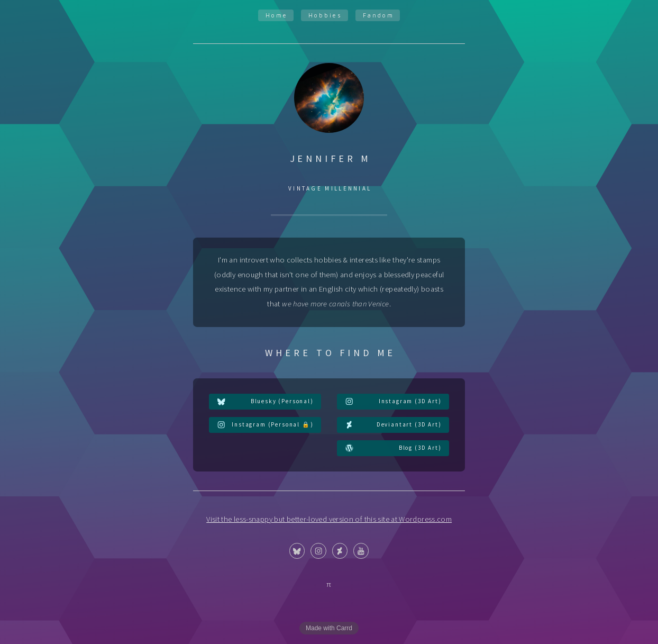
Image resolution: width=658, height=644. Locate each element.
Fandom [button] (378, 15)
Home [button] (277, 15)
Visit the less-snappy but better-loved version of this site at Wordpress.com (329, 519)
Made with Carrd (329, 628)
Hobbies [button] (325, 15)
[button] (265, 401)
